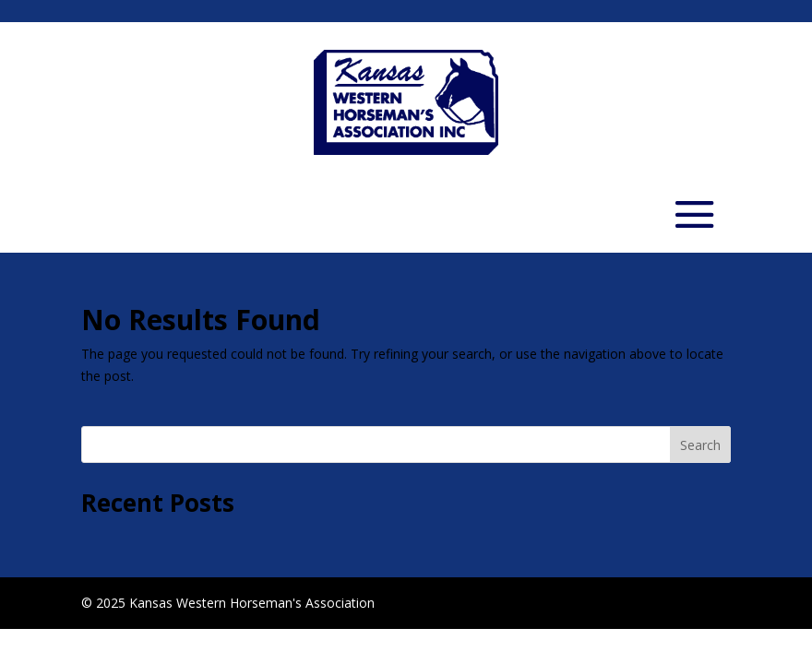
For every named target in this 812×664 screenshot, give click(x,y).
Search (700, 445)
